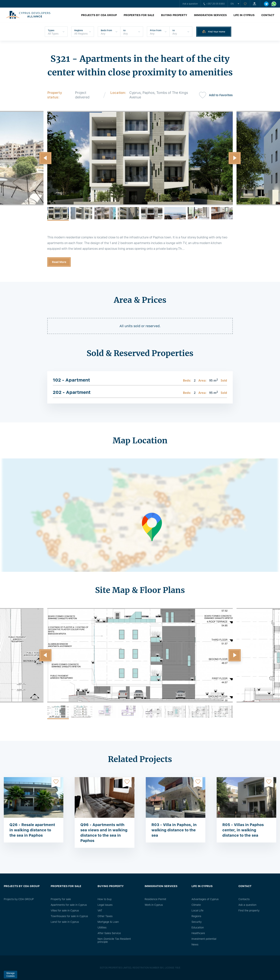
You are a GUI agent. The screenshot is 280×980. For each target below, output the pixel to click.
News (195, 944)
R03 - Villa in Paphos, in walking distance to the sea (174, 830)
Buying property (174, 15)
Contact (268, 15)
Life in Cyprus (244, 15)
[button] (45, 158)
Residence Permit (155, 899)
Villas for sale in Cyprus (65, 910)
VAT (100, 910)
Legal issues (105, 905)
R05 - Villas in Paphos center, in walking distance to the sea (243, 830)
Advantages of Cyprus (205, 899)
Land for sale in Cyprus (65, 922)
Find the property (249, 910)
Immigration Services (210, 15)
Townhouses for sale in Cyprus (69, 916)
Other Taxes (105, 916)
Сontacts (244, 899)
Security (197, 922)
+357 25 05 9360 (214, 4)
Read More (59, 262)
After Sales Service (109, 933)
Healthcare (198, 933)
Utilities (102, 927)
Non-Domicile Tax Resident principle (114, 940)
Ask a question (190, 4)
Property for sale (61, 899)
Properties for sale (139, 15)
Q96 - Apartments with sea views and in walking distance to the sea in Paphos (104, 833)
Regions (196, 916)
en (232, 4)
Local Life (197, 910)
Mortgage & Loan (108, 922)
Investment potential (204, 939)
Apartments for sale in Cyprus (69, 905)
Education (198, 927)
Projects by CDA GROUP (99, 15)
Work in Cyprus (154, 905)
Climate (196, 905)
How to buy (105, 899)
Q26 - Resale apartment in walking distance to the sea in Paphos (32, 830)
